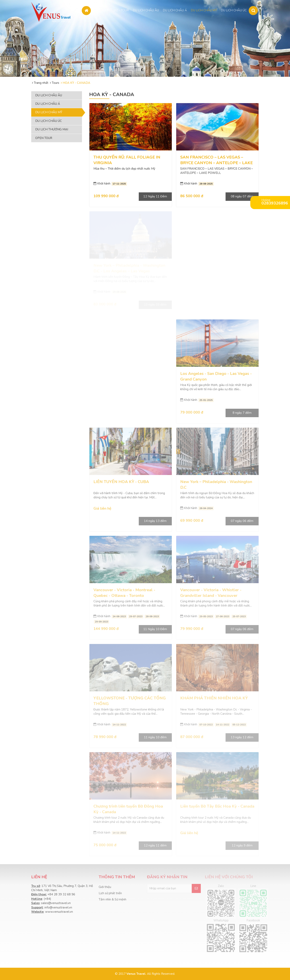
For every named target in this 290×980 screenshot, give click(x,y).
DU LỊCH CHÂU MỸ (204, 9)
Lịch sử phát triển (110, 893)
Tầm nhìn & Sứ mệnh (112, 899)
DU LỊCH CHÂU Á (175, 9)
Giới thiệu (105, 887)
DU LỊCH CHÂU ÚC (234, 9)
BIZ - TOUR (121, 9)
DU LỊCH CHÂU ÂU (146, 9)
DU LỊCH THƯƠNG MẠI (52, 129)
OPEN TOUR (101, 9)
